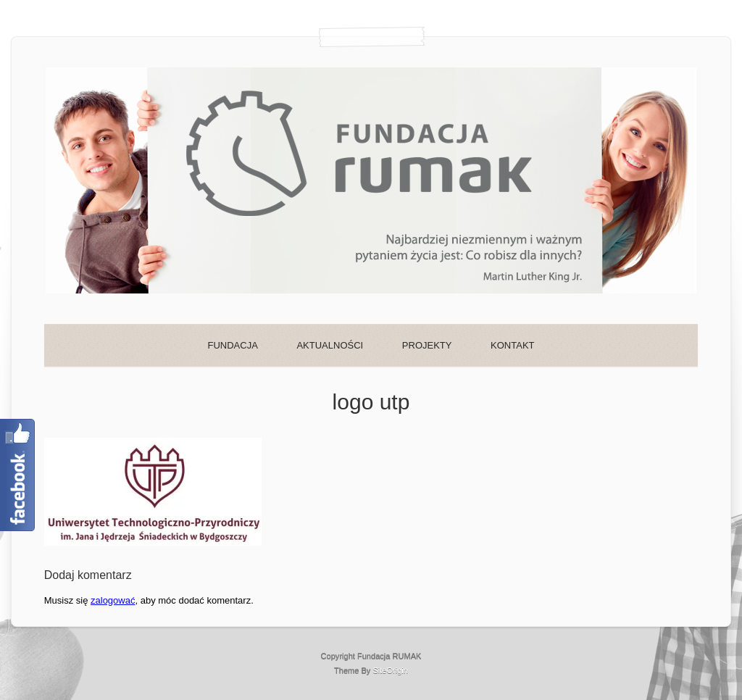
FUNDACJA (232, 345)
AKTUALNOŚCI (330, 345)
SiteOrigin (390, 670)
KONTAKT (512, 345)
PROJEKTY (427, 345)
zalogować (113, 600)
